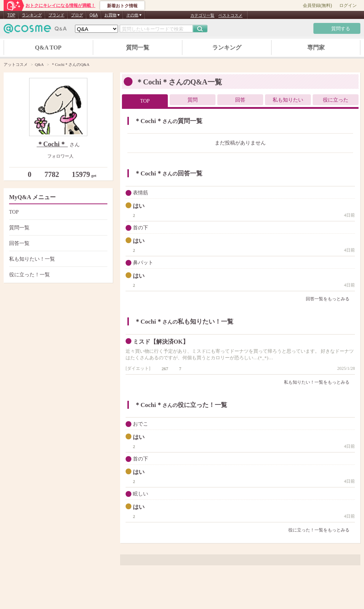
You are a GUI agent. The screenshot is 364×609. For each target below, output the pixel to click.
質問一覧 (138, 48)
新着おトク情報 (122, 6)
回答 (240, 100)
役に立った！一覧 (57, 275)
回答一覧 (57, 243)
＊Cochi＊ (52, 144)
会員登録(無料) (317, 5)
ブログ (77, 15)
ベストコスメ (230, 15)
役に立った (336, 100)
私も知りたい (288, 100)
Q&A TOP (48, 48)
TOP (11, 15)
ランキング (32, 15)
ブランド (56, 15)
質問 (193, 100)
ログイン (348, 5)
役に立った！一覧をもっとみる (322, 530)
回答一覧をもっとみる (330, 299)
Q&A (94, 15)
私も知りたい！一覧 (57, 259)
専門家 (316, 48)
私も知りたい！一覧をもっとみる (319, 382)
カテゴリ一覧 (202, 15)
